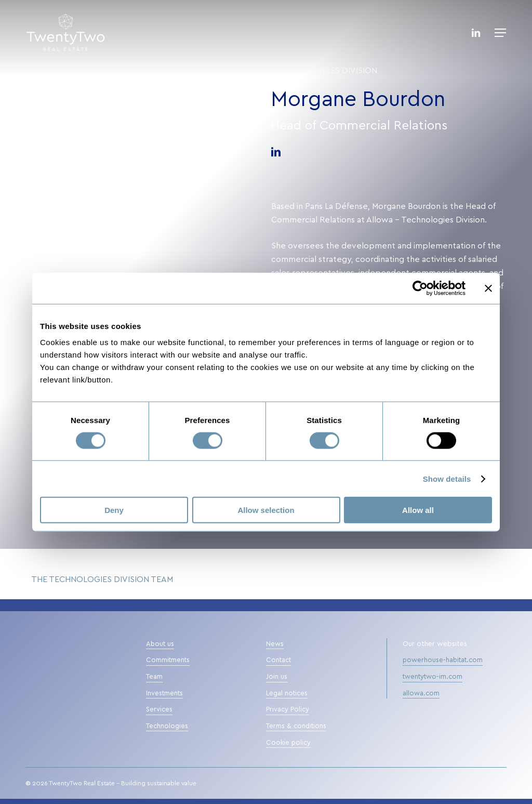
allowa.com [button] (421, 694)
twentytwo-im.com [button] (433, 677)
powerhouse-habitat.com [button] (443, 660)
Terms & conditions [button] (296, 726)
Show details (447, 478)
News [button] (275, 644)
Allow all (418, 510)
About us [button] (160, 644)
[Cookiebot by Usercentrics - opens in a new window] (420, 288)
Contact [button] (278, 660)
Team (282, 71)
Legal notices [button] (287, 694)
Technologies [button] (167, 726)
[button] (500, 33)
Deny (114, 510)
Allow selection (266, 510)
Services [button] (159, 710)
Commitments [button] (168, 660)
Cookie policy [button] (288, 743)
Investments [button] (164, 694)
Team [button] (154, 677)
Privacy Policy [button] (288, 710)
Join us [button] (277, 677)
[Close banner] (488, 288)
